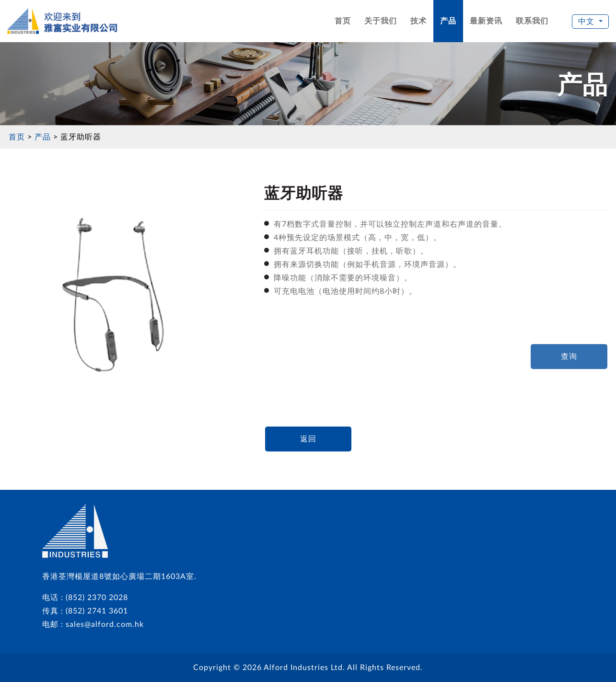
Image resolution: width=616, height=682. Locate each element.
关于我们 (381, 21)
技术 (418, 21)
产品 (448, 21)
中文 (587, 22)
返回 (308, 439)
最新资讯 (486, 21)
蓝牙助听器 (81, 137)
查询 (569, 357)
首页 (343, 21)
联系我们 (532, 21)
